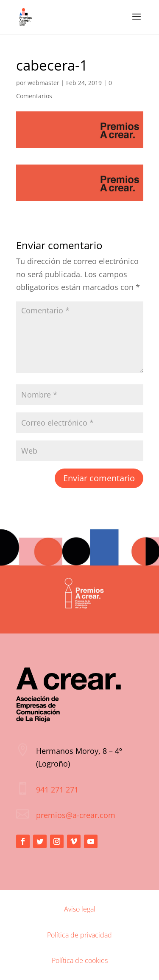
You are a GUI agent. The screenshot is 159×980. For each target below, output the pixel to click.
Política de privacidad (79, 935)
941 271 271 (57, 790)
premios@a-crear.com (76, 815)
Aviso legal (80, 909)
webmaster (43, 83)
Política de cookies (80, 960)
